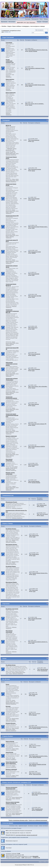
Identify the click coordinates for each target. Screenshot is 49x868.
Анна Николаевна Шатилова (41, 794)
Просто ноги (35, 694)
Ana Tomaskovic (35, 465)
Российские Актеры (11, 665)
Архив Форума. (9, 752)
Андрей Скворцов (35, 481)
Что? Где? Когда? (44, 514)
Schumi (30, 86)
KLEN (33, 228)
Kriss (37, 795)
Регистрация (32, 22)
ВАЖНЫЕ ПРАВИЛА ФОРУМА (39, 764)
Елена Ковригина (35, 140)
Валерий (34, 715)
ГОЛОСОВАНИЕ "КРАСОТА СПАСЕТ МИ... (38, 50)
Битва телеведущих (11, 93)
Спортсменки (6, 604)
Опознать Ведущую (11, 723)
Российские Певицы (11, 566)
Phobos (12, 152)
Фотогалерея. (12, 22)
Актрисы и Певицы (8, 524)
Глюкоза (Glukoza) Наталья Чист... (40, 573)
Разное (7, 684)
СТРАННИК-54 (39, 810)
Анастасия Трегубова (36, 296)
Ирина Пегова (35, 535)
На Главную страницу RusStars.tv (9, 19)
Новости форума (10, 741)
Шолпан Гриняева (33, 51)
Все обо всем (6, 679)
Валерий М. (36, 856)
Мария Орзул (34, 328)
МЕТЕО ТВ (8, 125)
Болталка (8, 706)
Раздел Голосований (8, 37)
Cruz (13, 75)
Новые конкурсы (10, 79)
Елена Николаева (35, 199)
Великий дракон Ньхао (10, 154)
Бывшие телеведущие (11, 436)
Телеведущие (6, 120)
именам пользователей (32, 835)
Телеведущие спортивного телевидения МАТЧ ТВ (12, 311)
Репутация (28, 19)
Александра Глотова (36, 252)
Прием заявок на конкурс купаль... (40, 756)
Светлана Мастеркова (36, 619)
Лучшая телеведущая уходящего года (10, 61)
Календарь (45, 22)
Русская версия (19, 865)
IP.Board (24, 865)
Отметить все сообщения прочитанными (38, 820)
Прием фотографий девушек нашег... (37, 85)
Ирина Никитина (35, 404)
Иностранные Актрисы (11, 544)
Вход (28, 22)
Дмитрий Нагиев (44, 669)
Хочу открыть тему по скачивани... (36, 104)
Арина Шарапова (35, 274)
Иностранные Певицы (11, 582)
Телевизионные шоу (8, 495)
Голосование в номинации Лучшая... (37, 68)
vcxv (33, 141)
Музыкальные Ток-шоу (11, 502)
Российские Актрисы (11, 529)
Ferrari (33, 297)
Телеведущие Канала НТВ (12, 216)
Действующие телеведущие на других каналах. (12, 364)
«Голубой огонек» (39, 809)
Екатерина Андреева (36, 169)
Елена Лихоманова (36, 354)
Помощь (46, 19)
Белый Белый (44, 671)
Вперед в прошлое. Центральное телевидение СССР (17, 782)
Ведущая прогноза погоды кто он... (40, 727)
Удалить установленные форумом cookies (18, 820)
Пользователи (35, 19)
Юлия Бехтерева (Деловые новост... (40, 227)
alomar (33, 171)
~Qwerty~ (14, 486)
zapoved (34, 355)
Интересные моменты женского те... (40, 642)
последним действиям (21, 835)
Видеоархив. (4, 22)
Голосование (9, 43)
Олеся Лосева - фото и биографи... (39, 386)
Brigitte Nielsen (36, 554)
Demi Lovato (35, 590)
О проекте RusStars (8, 736)
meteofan (8, 152)
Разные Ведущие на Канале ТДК (39, 424)
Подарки (39, 22)
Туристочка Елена (37, 774)
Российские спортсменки (12, 609)
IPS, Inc (32, 865)
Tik (29, 70)
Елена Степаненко (36, 369)
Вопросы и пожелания (11, 769)
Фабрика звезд (43, 505)
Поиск (41, 19)
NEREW (34, 253)
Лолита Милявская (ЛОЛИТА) (38, 446)
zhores (17, 154)
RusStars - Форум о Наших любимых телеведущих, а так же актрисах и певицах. (23, 26)
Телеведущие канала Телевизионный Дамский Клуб (12, 415)
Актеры (4, 658)
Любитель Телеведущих (9, 76)
